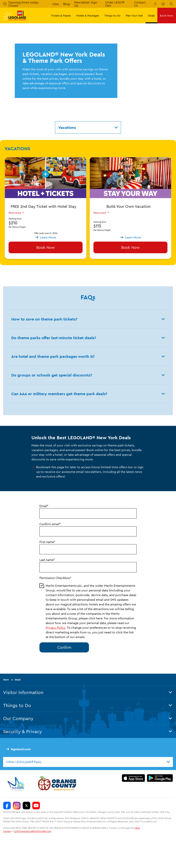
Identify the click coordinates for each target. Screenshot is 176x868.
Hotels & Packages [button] (88, 16)
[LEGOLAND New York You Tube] (36, 806)
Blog (66, 4)
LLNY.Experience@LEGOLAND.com (33, 831)
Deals (18, 680)
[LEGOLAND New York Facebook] (7, 806)
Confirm (64, 647)
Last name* (47, 560)
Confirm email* (50, 524)
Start (6, 680)
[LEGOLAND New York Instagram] (17, 806)
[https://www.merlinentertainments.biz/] (17, 784)
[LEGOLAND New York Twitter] (26, 806)
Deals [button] (151, 16)
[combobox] (88, 762)
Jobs (55, 4)
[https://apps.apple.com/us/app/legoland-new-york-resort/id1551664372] (133, 778)
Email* (44, 506)
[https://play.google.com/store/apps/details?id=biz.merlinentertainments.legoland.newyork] (160, 778)
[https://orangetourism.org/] (57, 784)
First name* (47, 542)
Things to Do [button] (112, 16)
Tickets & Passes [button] (61, 16)
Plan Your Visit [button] (134, 16)
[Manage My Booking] (155, 4)
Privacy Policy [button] (56, 628)
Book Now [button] (167, 16)
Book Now (46, 247)
